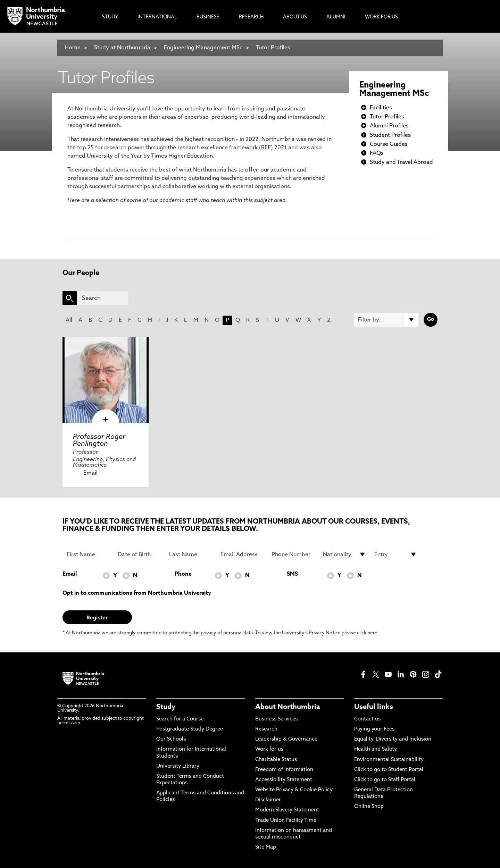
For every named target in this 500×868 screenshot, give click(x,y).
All (69, 320)
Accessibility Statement (284, 780)
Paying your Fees (374, 729)
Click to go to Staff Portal (385, 780)
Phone (183, 574)
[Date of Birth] (139, 554)
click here (367, 633)
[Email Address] (242, 554)
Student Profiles (390, 135)
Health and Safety (376, 749)
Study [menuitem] (110, 17)
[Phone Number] (293, 554)
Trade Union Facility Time (286, 821)
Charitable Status (276, 760)
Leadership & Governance (286, 739)
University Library (178, 766)
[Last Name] (191, 554)
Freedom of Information (284, 770)
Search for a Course (180, 719)
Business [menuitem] (208, 17)
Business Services (276, 719)
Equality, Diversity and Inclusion (393, 739)
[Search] (103, 298)
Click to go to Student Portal (389, 770)
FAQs (377, 153)
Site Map (266, 847)
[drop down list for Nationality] (344, 554)
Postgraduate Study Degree (190, 729)
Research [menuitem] (251, 17)
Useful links (374, 707)
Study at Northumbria (122, 48)
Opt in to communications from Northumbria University (137, 593)
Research (266, 729)
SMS (292, 574)
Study (166, 707)
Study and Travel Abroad (401, 162)
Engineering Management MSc (204, 48)
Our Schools (171, 739)
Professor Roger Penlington (99, 441)
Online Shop (369, 807)
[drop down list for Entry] (396, 554)
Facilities (381, 108)
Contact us (367, 719)
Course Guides (389, 144)
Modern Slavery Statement (287, 810)
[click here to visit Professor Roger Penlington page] (106, 380)
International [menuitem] (157, 17)
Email (90, 473)
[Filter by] (386, 320)
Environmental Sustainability (389, 760)
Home (73, 48)
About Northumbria (288, 707)
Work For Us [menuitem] (381, 17)
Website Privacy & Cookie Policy (294, 790)
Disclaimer (268, 800)
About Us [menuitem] (295, 17)
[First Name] (88, 554)
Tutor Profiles (273, 48)
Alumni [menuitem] (336, 17)
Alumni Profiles (389, 126)
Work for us (269, 749)
